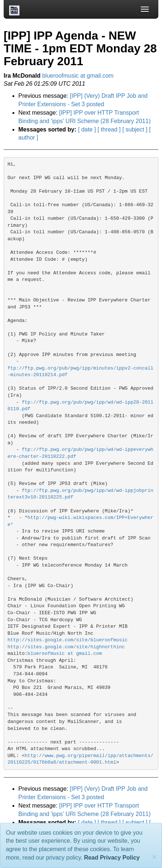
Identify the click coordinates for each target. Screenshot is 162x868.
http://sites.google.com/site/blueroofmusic (68, 640)
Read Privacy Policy (112, 858)
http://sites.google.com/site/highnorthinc (66, 647)
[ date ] (87, 129)
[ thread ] (109, 129)
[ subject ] (135, 129)
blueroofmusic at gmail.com (78, 76)
